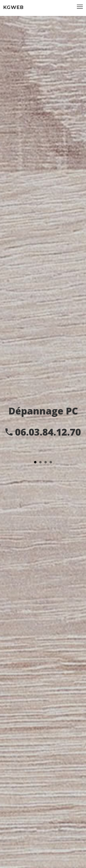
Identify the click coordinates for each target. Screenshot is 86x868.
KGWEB (13, 7)
